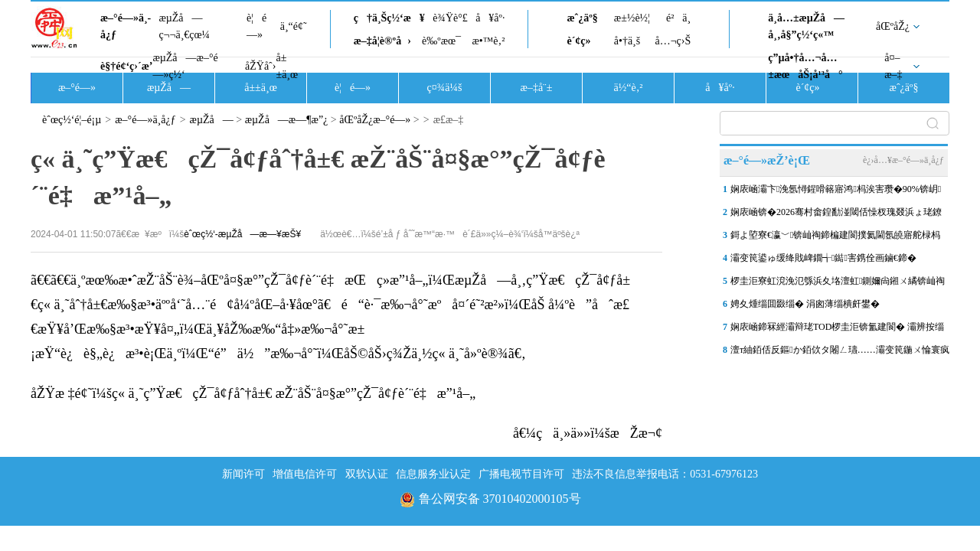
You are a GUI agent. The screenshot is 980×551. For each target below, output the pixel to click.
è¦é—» (256, 26)
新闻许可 (243, 474)
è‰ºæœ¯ (441, 41)
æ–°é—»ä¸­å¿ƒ (126, 26)
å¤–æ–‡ (893, 66)
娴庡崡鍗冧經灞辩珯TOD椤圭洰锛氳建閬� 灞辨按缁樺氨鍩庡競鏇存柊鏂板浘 (837, 330)
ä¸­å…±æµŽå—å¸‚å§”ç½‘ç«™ (806, 26)
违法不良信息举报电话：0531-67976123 (665, 474)
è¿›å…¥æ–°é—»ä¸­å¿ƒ (903, 160)
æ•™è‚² (488, 41)
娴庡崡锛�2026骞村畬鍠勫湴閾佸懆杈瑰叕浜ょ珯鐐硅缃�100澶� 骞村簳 (836, 215)
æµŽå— (169, 88)
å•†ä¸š (627, 41)
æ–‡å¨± (537, 88)
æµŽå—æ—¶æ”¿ (287, 120)
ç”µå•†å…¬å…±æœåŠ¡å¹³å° (805, 66)
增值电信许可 (305, 474)
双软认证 (367, 474)
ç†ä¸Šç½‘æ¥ (389, 18)
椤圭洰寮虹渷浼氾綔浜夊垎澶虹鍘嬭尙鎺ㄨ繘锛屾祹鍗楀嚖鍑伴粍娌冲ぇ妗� (838, 284)
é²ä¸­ (678, 18)
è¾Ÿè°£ (450, 18)
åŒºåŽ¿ (893, 26)
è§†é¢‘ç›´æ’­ (126, 66)
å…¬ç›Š (673, 41)
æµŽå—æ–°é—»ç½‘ (185, 66)
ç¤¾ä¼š (445, 88)
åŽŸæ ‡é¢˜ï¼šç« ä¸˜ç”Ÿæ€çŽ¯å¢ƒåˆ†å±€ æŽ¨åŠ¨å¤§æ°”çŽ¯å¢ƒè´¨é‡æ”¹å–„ (253, 393)
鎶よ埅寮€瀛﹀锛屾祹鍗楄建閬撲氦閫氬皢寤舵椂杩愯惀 (835, 238)
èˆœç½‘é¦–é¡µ (72, 120)
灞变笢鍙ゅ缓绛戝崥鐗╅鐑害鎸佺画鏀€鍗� (823, 258)
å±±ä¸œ (287, 66)
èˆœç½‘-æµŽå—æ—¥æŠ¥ (242, 234)
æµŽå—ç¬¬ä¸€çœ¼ (184, 26)
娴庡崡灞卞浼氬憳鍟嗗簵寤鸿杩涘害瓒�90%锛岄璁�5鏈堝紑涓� (836, 192)
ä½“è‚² (628, 88)
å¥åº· (490, 18)
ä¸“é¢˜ (294, 26)
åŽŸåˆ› (260, 66)
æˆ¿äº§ (582, 18)
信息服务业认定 (433, 474)
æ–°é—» (77, 88)
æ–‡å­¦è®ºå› (382, 41)
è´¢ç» (583, 41)
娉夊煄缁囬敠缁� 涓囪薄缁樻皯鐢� (805, 304)
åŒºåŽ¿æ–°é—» (375, 120)
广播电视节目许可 (521, 474)
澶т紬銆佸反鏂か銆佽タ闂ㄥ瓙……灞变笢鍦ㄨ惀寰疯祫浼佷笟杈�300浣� (840, 353)
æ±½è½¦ (632, 18)
